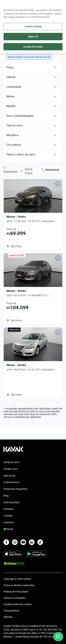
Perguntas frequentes (15, 489)
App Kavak (9, 476)
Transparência (11, 611)
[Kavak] (8, 5)
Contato (8, 516)
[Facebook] (6, 542)
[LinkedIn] (32, 542)
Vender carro (11, 469)
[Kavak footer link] (13, 451)
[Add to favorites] (58, 184)
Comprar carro (12, 462)
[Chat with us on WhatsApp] (58, 637)
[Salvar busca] (27, 171)
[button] (29, 57)
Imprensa (9, 522)
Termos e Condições (14, 598)
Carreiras (9, 509)
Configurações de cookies (18, 604)
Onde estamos (11, 482)
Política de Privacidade (16, 592)
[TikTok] (40, 542)
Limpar (49, 49)
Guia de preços (12, 502)
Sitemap (8, 617)
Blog (6, 496)
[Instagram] (15, 542)
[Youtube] (23, 542)
